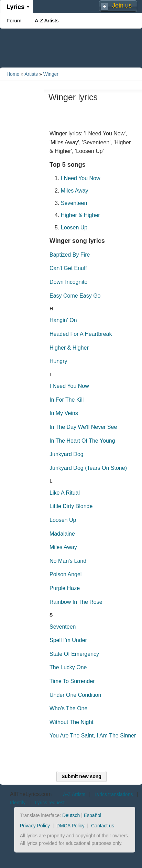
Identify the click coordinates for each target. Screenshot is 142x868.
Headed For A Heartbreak (81, 334)
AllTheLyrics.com (31, 794)
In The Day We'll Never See (83, 427)
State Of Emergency (74, 654)
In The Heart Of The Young (82, 441)
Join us (122, 6)
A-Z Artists (47, 20)
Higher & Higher (80, 215)
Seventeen (74, 203)
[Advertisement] (71, 48)
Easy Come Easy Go (75, 296)
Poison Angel (65, 574)
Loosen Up (74, 228)
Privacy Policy (35, 826)
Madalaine (62, 534)
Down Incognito (68, 282)
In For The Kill (67, 400)
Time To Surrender (72, 681)
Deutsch (71, 815)
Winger (51, 74)
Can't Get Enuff (68, 268)
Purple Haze (65, 588)
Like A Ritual (65, 493)
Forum (14, 20)
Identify (18, 803)
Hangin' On (63, 320)
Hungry (58, 361)
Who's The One (68, 708)
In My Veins (64, 413)
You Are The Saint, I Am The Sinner (93, 736)
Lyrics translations (114, 794)
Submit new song (81, 776)
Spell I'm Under (68, 640)
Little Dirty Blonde (71, 506)
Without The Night (72, 722)
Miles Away (75, 191)
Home (13, 74)
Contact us (103, 826)
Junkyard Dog (67, 454)
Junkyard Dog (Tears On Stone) (88, 468)
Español (93, 815)
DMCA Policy (70, 826)
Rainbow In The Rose (76, 602)
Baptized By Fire (70, 255)
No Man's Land (68, 561)
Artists (31, 74)
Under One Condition (75, 695)
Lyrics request (50, 803)
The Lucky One (68, 667)
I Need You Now (81, 178)
